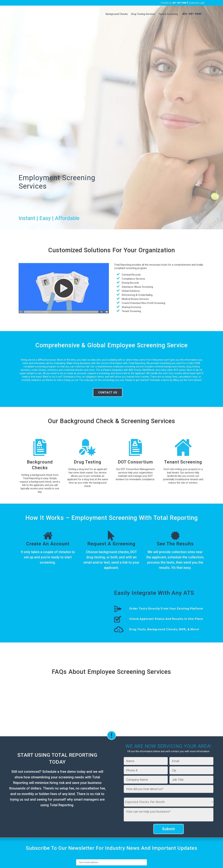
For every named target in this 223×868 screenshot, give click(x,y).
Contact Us (108, 392)
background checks (114, 552)
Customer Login (197, 3)
